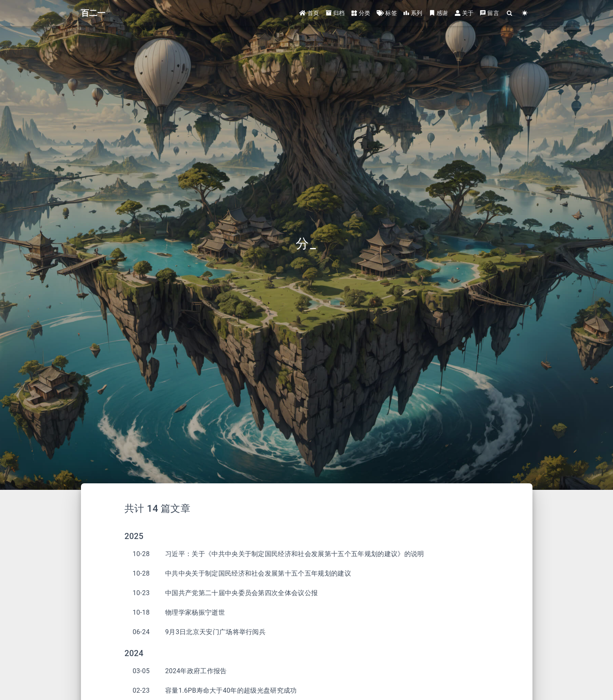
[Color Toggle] (525, 13)
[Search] (510, 13)
